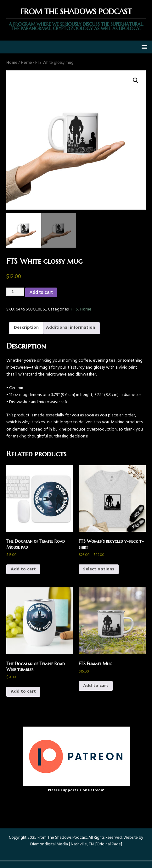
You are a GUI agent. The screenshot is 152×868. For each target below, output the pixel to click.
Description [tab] (26, 328)
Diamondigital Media (49, 844)
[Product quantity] (15, 292)
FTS (74, 309)
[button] (143, 47)
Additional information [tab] (70, 328)
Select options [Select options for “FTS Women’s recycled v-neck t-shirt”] (99, 569)
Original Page (109, 844)
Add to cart (41, 292)
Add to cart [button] (23, 569)
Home (12, 63)
